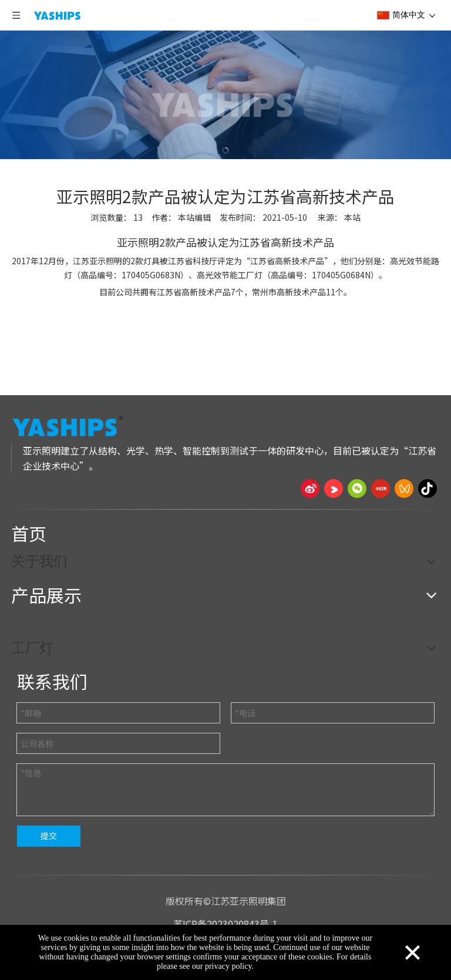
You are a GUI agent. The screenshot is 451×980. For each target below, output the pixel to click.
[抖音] (428, 489)
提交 (49, 836)
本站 (352, 217)
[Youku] (334, 489)
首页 (29, 533)
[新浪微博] (310, 489)
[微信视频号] (404, 489)
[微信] (357, 489)
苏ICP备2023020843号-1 (225, 924)
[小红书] (381, 489)
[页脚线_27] (225, 509)
